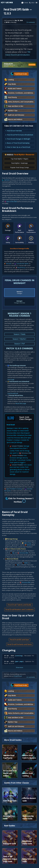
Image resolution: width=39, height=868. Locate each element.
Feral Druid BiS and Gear (19, 640)
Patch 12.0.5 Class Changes (25, 418)
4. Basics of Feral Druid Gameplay (17, 143)
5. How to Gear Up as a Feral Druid (18, 147)
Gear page (11, 379)
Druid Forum (18, 676)
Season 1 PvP (20, 344)
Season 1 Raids (20, 334)
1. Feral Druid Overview (14, 131)
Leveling (19, 656)
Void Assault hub (13, 393)
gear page (19, 662)
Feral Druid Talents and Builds (20, 605)
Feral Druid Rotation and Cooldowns (19, 610)
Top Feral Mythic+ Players (19, 159)
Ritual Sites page (21, 403)
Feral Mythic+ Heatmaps (19, 163)
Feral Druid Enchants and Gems (20, 644)
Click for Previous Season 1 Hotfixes (20, 500)
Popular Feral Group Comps (20, 167)
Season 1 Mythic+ (20, 339)
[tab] (8, 228)
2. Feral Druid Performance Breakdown (19, 135)
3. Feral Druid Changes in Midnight (18, 139)
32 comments (31, 22)
